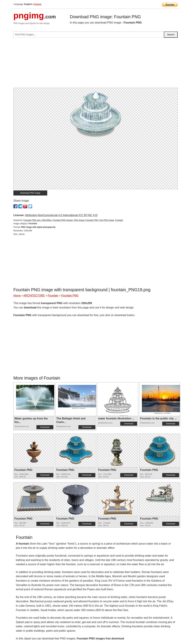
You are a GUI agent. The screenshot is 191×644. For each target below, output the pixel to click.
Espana (38, 4)
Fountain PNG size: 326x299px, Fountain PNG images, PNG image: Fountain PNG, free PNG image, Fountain (73, 220)
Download (45, 427)
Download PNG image (30, 193)
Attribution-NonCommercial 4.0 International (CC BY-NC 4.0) (61, 215)
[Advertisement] (95, 64)
